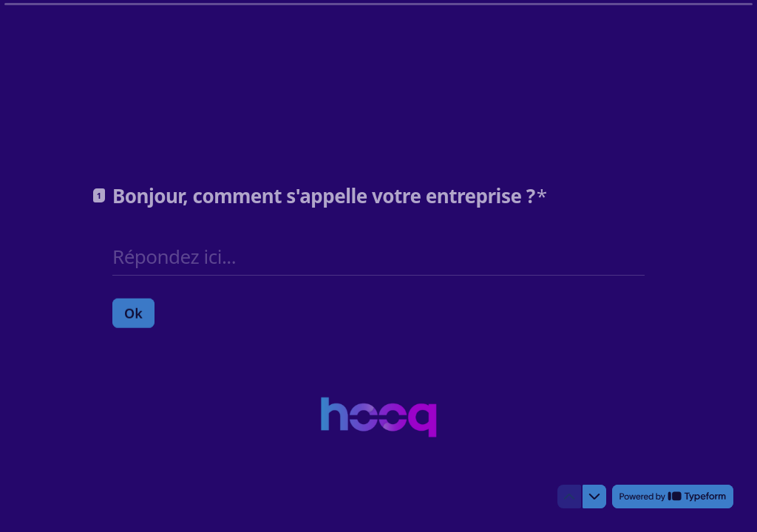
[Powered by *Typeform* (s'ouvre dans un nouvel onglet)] (673, 497)
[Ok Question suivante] (133, 313)
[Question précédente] (569, 497)
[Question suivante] (594, 497)
